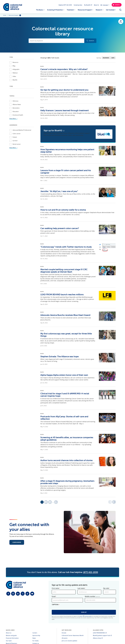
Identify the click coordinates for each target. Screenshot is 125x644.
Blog (14, 66)
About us (9, 633)
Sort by (99, 58)
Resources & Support (85, 10)
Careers (35, 633)
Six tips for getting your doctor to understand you (64, 90)
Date (113, 58)
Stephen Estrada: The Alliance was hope (60, 357)
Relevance (106, 58)
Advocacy (15, 101)
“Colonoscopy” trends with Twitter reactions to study (66, 247)
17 (56, 502)
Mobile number (92, 596)
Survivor (15, 141)
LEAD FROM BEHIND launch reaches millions (62, 295)
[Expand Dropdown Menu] (105, 5)
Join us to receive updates (69, 641)
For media (35, 641)
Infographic (16, 69)
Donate (64, 633)
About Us (96, 5)
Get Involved (110, 10)
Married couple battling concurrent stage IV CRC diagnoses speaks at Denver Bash (64, 271)
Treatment (70, 10)
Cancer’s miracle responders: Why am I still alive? (64, 69)
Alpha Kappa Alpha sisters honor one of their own (64, 375)
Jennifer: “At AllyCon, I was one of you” (59, 191)
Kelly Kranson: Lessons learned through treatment (65, 110)
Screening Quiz (78, 5)
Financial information (12, 638)
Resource (15, 62)
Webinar (15, 73)
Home (5, 15)
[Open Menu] (120, 10)
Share (121, 23)
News (34, 638)
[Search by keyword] (56, 41)
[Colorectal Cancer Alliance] (13, 7)
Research (99, 10)
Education (16, 111)
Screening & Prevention (55, 10)
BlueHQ (15, 80)
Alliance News (17, 104)
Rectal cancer (17, 144)
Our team (9, 641)
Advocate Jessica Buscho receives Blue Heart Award (65, 315)
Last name (81, 588)
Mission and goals (11, 635)
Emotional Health (18, 115)
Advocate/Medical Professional (22, 130)
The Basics (40, 10)
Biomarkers (16, 108)
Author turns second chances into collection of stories (67, 460)
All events (65, 638)
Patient (15, 137)
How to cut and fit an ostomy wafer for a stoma (63, 210)
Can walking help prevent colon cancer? (60, 228)
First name (55, 588)
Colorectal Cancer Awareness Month (73, 635)
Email (54, 596)
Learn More (17, 543)
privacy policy (88, 616)
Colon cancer (17, 134)
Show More (13, 119)
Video (14, 76)
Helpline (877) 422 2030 (65, 5)
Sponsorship (36, 635)
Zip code (106, 588)
